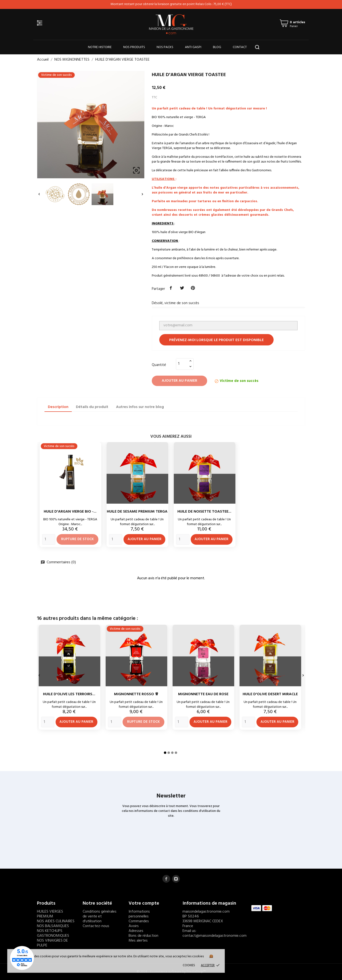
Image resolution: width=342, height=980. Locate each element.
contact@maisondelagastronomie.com (215, 936)
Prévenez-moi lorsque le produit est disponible (216, 340)
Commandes (139, 921)
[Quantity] (49, 539)
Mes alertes (138, 941)
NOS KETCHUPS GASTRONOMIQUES (53, 933)
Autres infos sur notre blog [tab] (140, 407)
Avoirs (134, 926)
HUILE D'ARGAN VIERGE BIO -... (70, 512)
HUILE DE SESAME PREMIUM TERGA (137, 512)
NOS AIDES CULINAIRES (56, 921)
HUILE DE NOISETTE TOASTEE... (204, 512)
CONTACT (240, 47)
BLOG (217, 47)
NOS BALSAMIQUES (53, 926)
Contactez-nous (96, 926)
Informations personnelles (139, 914)
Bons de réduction (143, 936)
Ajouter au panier (179, 381)
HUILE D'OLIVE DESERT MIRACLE (270, 694)
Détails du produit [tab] (92, 407)
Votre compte (144, 903)
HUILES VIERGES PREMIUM (50, 914)
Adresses (136, 931)
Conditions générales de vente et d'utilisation (100, 916)
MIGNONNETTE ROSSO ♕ (136, 694)
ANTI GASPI (193, 47)
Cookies (189, 965)
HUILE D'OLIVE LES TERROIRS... (69, 694)
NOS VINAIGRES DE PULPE (52, 943)
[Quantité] (182, 364)
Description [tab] (58, 407)
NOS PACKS (165, 47)
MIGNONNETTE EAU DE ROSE (203, 694)
